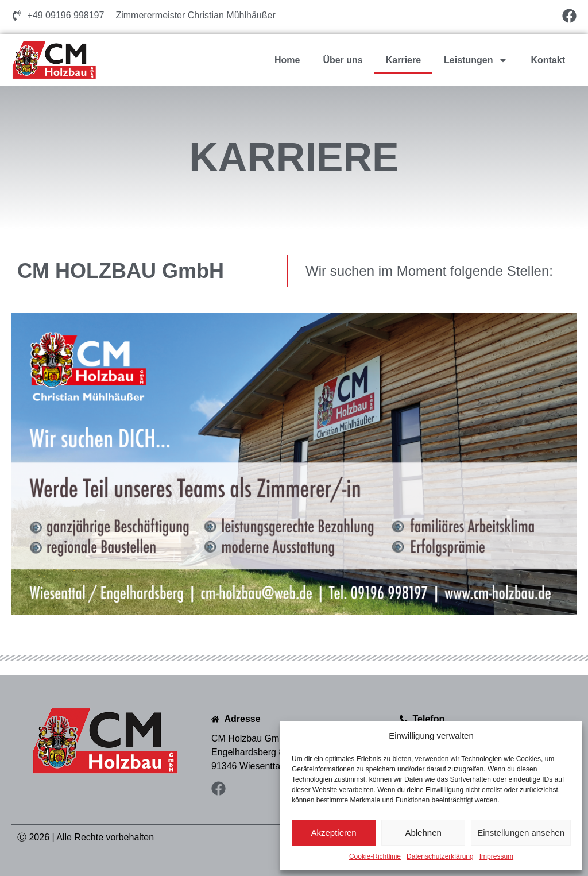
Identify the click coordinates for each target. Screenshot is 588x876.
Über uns (343, 60)
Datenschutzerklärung (440, 856)
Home (287, 60)
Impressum (496, 856)
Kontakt (548, 60)
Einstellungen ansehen (521, 833)
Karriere (403, 60)
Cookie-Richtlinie (375, 856)
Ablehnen (423, 833)
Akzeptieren (333, 833)
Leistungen (476, 60)
